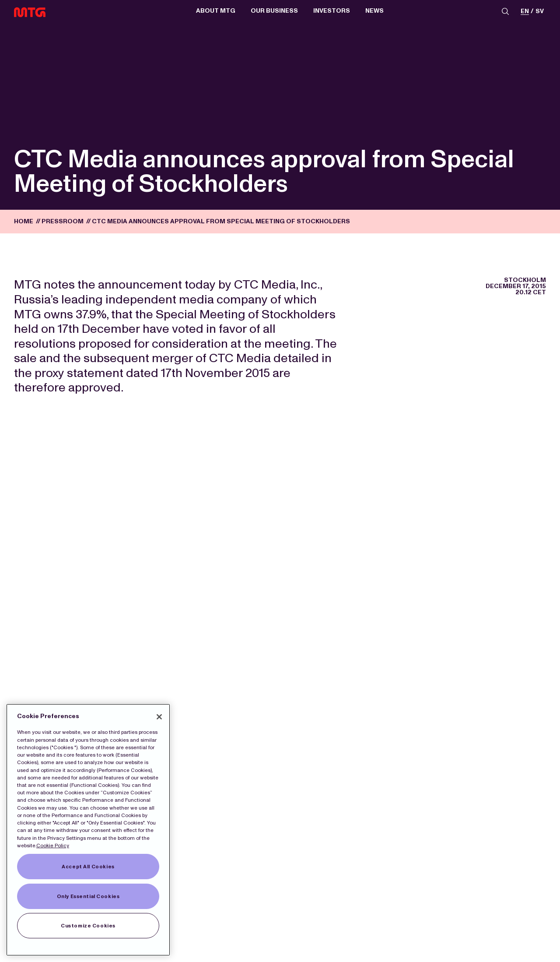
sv (540, 12)
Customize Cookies (88, 926)
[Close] (159, 717)
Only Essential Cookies (88, 896)
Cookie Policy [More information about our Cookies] (53, 846)
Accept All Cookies (88, 867)
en (525, 12)
